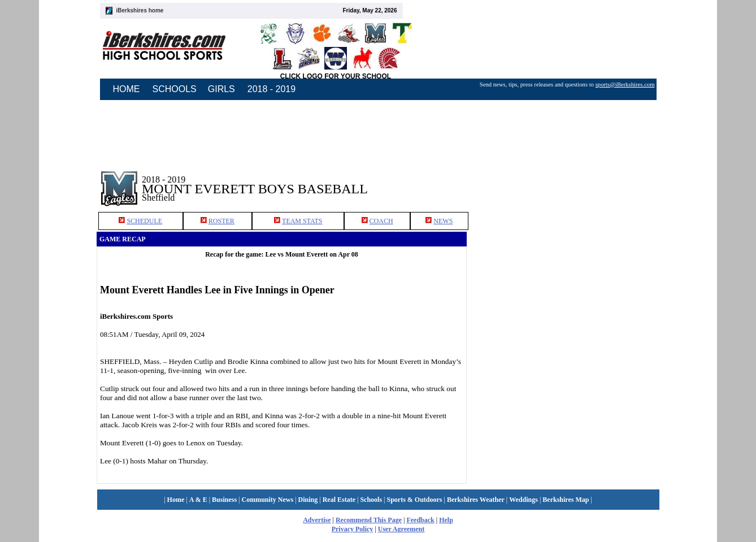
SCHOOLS (175, 89)
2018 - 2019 (271, 89)
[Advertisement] (563, 180)
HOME (127, 89)
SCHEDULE (144, 221)
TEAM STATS (302, 221)
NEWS (443, 221)
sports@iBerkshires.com (625, 84)
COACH (381, 221)
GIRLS (221, 89)
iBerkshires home (140, 10)
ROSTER (221, 221)
